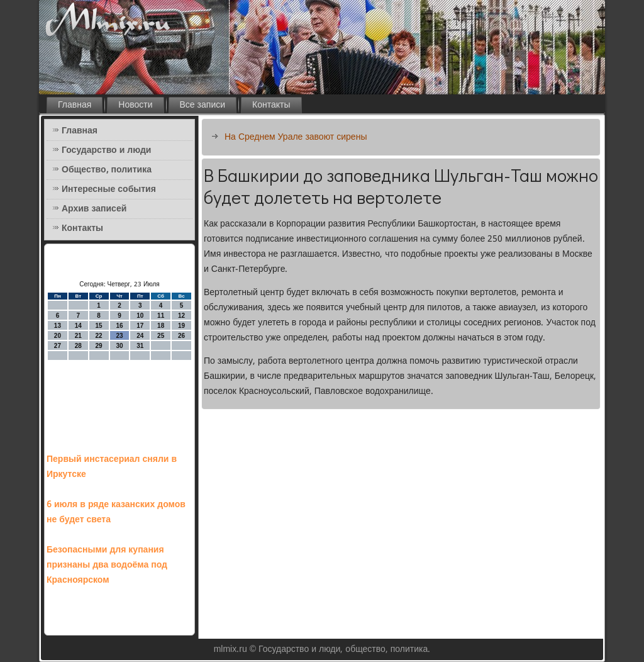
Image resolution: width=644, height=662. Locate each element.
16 (119, 326)
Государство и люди (106, 150)
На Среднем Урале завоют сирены (296, 137)
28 (78, 346)
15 (99, 326)
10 (140, 316)
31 (140, 346)
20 (58, 336)
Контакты (271, 105)
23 (119, 336)
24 (140, 336)
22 (99, 336)
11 (161, 316)
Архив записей (94, 209)
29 (99, 346)
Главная (75, 105)
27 (58, 346)
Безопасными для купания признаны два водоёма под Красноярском (107, 565)
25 (161, 336)
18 (161, 326)
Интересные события (109, 189)
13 (58, 326)
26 (181, 336)
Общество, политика (107, 170)
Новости (135, 105)
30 (119, 346)
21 (78, 336)
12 (181, 316)
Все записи (203, 105)
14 (78, 326)
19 (181, 326)
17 (140, 326)
